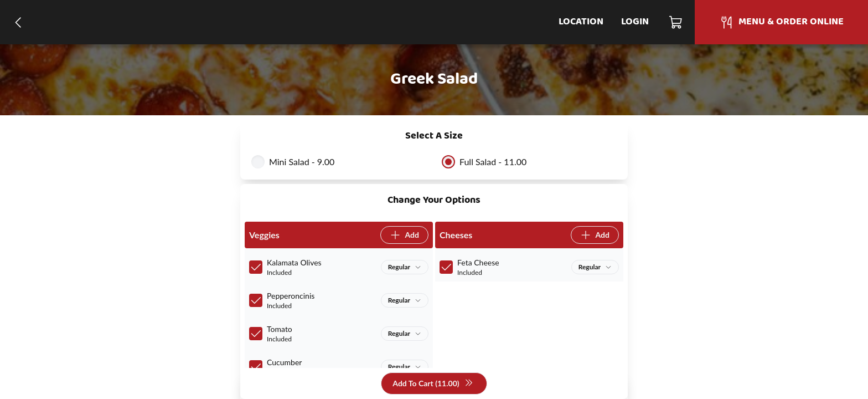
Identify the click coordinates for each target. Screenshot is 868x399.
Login (635, 22)
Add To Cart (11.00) (433, 384)
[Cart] (676, 22)
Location (581, 22)
